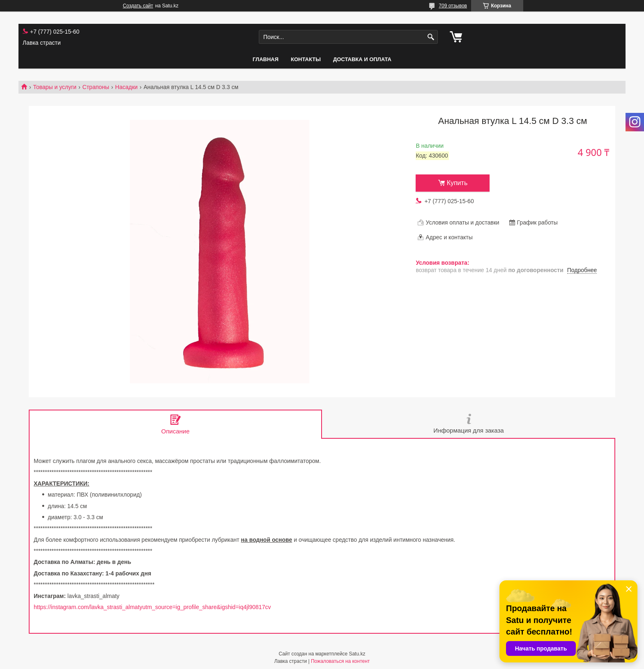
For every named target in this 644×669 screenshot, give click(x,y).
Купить (457, 183)
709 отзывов (453, 6)
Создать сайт (138, 6)
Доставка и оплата (362, 59)
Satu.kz (357, 654)
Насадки (126, 87)
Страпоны (96, 87)
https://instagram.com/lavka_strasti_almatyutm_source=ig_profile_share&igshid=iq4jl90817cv (152, 607)
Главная (266, 59)
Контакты (306, 59)
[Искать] (431, 37)
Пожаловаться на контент (340, 661)
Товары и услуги (55, 87)
